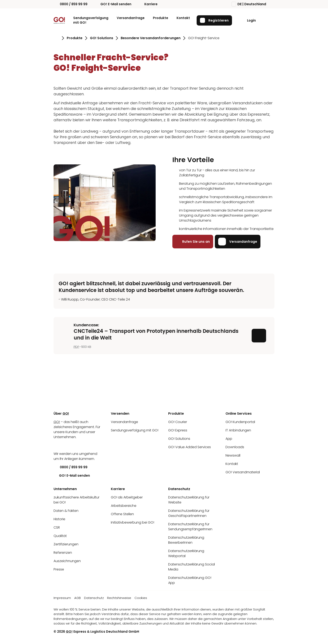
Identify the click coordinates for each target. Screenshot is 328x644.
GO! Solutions (179, 439)
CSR (57, 527)
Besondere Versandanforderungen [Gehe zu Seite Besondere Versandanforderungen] (151, 38)
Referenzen (63, 553)
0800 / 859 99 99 (70, 4)
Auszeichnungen (67, 561)
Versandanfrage (131, 18)
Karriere (148, 4)
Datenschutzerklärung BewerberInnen (186, 540)
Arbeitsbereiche (124, 506)
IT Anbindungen (238, 430)
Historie (59, 519)
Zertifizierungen (66, 544)
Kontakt (183, 18)
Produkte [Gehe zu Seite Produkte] (75, 38)
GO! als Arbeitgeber (127, 497)
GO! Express (178, 430)
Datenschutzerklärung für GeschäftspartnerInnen (189, 513)
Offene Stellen (122, 514)
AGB (78, 598)
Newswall (233, 455)
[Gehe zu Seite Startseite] (56, 38)
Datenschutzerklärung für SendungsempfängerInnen (190, 527)
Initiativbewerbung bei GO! (133, 522)
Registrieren (214, 20)
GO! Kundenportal (240, 422)
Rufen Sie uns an (193, 242)
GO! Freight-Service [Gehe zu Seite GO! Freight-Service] (204, 38)
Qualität (60, 536)
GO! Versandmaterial (243, 472)
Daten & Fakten (66, 511)
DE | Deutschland (249, 4)
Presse (59, 569)
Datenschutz (94, 598)
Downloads (235, 447)
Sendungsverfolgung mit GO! (91, 20)
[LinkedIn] (57, 445)
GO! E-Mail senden (113, 4)
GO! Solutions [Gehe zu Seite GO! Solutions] (102, 38)
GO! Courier (178, 422)
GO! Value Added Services (190, 447)
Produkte (161, 18)
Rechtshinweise (119, 598)
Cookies (141, 598)
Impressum (62, 598)
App (229, 439)
